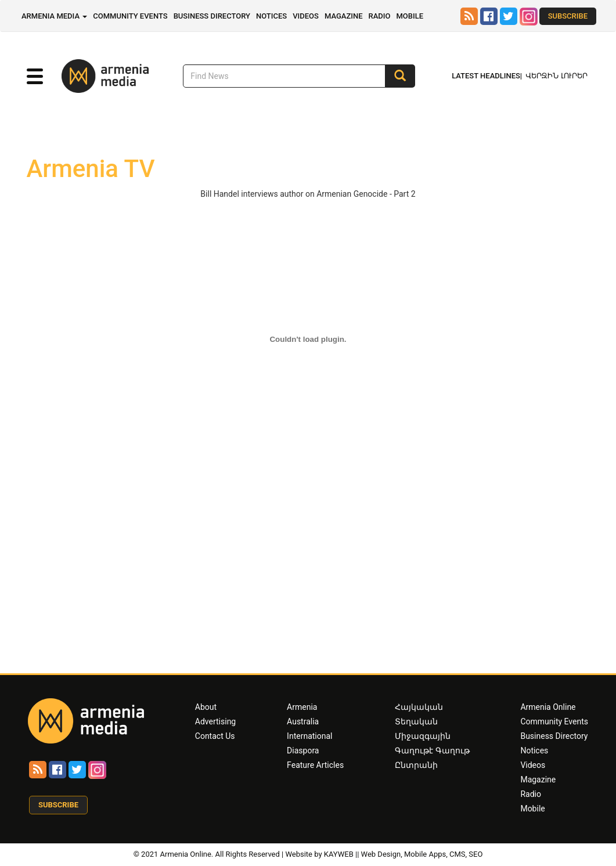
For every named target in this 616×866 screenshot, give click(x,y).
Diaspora (303, 750)
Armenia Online (548, 707)
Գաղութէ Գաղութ (432, 750)
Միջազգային (423, 736)
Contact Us (215, 736)
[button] (35, 77)
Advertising (215, 721)
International (309, 736)
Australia (303, 721)
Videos (306, 16)
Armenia (302, 707)
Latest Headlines (486, 76)
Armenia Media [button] (54, 16)
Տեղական (416, 721)
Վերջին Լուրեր (556, 76)
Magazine (344, 16)
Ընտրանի (416, 765)
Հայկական (419, 707)
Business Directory (212, 16)
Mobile (410, 16)
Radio (379, 16)
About (206, 707)
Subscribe (568, 16)
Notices (271, 16)
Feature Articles (315, 765)
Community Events (130, 16)
